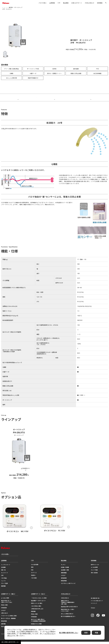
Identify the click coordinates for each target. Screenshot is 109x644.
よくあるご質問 (5, 600)
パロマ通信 (34, 580)
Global (93, 610)
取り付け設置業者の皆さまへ (68, 619)
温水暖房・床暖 (65, 572)
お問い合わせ (4, 615)
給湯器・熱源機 (17, 7)
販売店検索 (64, 580)
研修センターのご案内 (37, 606)
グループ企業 (4, 586)
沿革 (2, 578)
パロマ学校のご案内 (36, 608)
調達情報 (3, 588)
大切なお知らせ (89, 3)
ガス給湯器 (25, 7)
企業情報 (52, 3)
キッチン (63, 567)
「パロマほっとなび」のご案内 (39, 600)
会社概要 (3, 570)
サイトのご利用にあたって (97, 603)
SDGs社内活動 (35, 567)
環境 (32, 569)
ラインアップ (91, 97)
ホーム (4, 7)
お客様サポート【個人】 (8, 596)
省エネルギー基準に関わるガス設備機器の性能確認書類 (38, 623)
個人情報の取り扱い (95, 600)
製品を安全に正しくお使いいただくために (7, 604)
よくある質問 (94, 570)
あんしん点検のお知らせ (67, 616)
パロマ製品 (4, 580)
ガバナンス (34, 575)
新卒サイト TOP (95, 567)
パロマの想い (43, 3)
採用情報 (100, 3)
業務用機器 (64, 575)
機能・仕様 (54, 97)
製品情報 (66, 3)
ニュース (3, 583)
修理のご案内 (4, 607)
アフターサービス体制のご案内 (9, 618)
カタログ (63, 578)
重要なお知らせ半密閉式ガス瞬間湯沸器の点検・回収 (68, 605)
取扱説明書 (64, 583)
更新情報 (3, 626)
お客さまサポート (77, 3)
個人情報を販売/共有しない (10, 642)
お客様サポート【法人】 (38, 596)
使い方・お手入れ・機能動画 (8, 621)
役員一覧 (3, 572)
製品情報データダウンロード (38, 603)
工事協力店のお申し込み (37, 611)
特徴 (18, 97)
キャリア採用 (94, 572)
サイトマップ (94, 605)
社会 (32, 572)
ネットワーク (4, 575)
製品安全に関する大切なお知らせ (69, 609)
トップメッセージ (6, 567)
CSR (59, 3)
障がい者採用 (94, 575)
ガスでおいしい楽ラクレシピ (68, 586)
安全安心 (33, 577)
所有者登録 (4, 610)
